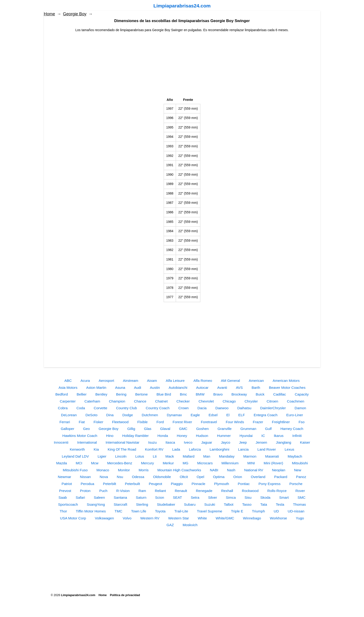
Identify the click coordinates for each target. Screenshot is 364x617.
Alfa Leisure (175, 381)
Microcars (205, 463)
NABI (214, 470)
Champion (117, 401)
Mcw (95, 463)
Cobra (63, 408)
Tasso (247, 504)
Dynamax (174, 415)
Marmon (250, 456)
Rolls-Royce (277, 491)
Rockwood (250, 491)
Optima (219, 477)
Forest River (182, 422)
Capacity (302, 394)
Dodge (128, 415)
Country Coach (158, 408)
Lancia (243, 449)
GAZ (170, 525)
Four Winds (235, 422)
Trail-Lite (181, 511)
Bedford (62, 394)
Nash (231, 470)
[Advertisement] (182, 65)
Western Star (179, 518)
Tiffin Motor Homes (91, 511)
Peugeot (155, 484)
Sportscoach (68, 504)
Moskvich (190, 525)
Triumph (258, 511)
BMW (200, 394)
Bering (121, 394)
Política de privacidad (125, 595)
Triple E (237, 511)
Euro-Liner (295, 415)
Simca (231, 497)
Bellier (82, 394)
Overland (258, 477)
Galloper (68, 429)
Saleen (99, 497)
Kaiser (305, 442)
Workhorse (278, 518)
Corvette (101, 408)
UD (276, 511)
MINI (251, 463)
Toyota (160, 511)
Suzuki (210, 504)
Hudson (202, 436)
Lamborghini (219, 449)
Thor (63, 511)
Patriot (67, 484)
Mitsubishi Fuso (75, 470)
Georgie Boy (75, 14)
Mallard (188, 456)
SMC (302, 497)
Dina (110, 415)
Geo (86, 429)
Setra (195, 497)
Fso (302, 422)
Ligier (102, 456)
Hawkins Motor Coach (80, 436)
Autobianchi (178, 388)
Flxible (143, 422)
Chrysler (251, 401)
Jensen (261, 442)
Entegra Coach (266, 415)
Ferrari (65, 422)
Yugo (300, 518)
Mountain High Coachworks (179, 470)
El (228, 415)
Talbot (229, 504)
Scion (160, 497)
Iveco (188, 442)
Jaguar (207, 442)
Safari (80, 497)
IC (263, 436)
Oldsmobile (162, 477)
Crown (183, 408)
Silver (212, 497)
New (298, 470)
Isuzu (152, 442)
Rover (300, 491)
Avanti (222, 388)
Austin (155, 388)
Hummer (224, 436)
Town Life (139, 511)
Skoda (265, 497)
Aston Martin (96, 388)
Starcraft (120, 504)
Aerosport (106, 381)
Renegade (204, 491)
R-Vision (123, 491)
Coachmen (296, 401)
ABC (68, 381)
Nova (104, 477)
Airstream (131, 381)
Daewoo (222, 408)
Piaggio (177, 484)
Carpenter (68, 401)
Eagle (195, 415)
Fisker (98, 422)
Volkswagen (104, 518)
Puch (103, 491)
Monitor (124, 470)
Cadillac (280, 394)
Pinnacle (198, 484)
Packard (281, 477)
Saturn (141, 497)
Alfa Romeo (203, 381)
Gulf (268, 429)
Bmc (184, 394)
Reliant (160, 491)
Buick (260, 394)
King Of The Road (122, 449)
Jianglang (284, 442)
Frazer (258, 422)
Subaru (190, 504)
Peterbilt (110, 484)
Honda (163, 436)
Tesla (280, 504)
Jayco (226, 442)
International (87, 442)
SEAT (177, 497)
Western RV (150, 518)
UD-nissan (296, 511)
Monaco (103, 470)
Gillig (131, 429)
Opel (200, 477)
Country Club (127, 408)
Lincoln (121, 456)
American (256, 381)
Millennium (230, 463)
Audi (138, 388)
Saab (63, 497)
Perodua (88, 484)
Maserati (272, 456)
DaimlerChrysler (273, 408)
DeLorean (69, 415)
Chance (140, 401)
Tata (264, 504)
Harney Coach (292, 429)
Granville (225, 429)
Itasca (170, 442)
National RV (254, 470)
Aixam (152, 381)
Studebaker (166, 504)
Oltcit (184, 477)
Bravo (218, 394)
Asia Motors (68, 388)
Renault (181, 491)
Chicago (229, 401)
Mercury (147, 463)
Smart (284, 497)
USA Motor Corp (73, 518)
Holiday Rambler (136, 436)
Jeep (243, 442)
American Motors (286, 381)
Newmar (64, 477)
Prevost (65, 491)
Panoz (301, 477)
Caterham (92, 401)
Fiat (82, 422)
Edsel (213, 415)
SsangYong (96, 504)
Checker (183, 401)
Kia (96, 449)
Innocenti (61, 442)
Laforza (195, 449)
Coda (81, 408)
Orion (238, 477)
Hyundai (246, 436)
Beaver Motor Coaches (287, 388)
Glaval (165, 429)
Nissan (85, 477)
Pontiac (244, 484)
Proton (85, 491)
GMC (183, 429)
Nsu (120, 477)
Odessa (138, 477)
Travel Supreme (210, 511)
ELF (242, 415)
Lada (176, 449)
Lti (155, 456)
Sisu (248, 497)
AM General (230, 381)
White (202, 518)
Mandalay (227, 456)
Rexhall (227, 491)
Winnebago (252, 518)
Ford (160, 422)
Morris (144, 470)
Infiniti (297, 436)
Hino (110, 436)
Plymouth (221, 484)
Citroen (273, 401)
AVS (239, 388)
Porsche (296, 484)
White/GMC (225, 518)
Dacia (202, 408)
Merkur (168, 463)
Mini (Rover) (273, 463)
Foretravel (209, 422)
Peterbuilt (132, 484)
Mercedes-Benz (120, 463)
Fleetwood (120, 422)
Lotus (140, 456)
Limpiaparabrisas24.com (182, 6)
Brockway (239, 394)
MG (186, 463)
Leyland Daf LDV (75, 456)
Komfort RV (154, 449)
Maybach (295, 456)
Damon (300, 408)
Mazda (62, 463)
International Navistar (122, 442)
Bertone (141, 394)
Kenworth (77, 449)
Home (50, 14)
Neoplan (278, 470)
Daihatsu (244, 408)
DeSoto (91, 415)
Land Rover (267, 449)
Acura (85, 381)
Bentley (101, 394)
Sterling (142, 504)
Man (207, 456)
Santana (120, 497)
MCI (79, 463)
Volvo (127, 518)
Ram (142, 491)
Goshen (202, 429)
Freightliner (281, 422)
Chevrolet (206, 401)
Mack (170, 456)
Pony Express (270, 484)
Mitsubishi (300, 463)
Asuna (120, 388)
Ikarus (279, 436)
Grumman (248, 429)
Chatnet (161, 401)
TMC (119, 511)
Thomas (299, 504)
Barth (256, 388)
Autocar (202, 388)
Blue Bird (164, 394)
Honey (182, 436)
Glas (148, 429)
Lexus (289, 449)
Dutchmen (150, 415)
